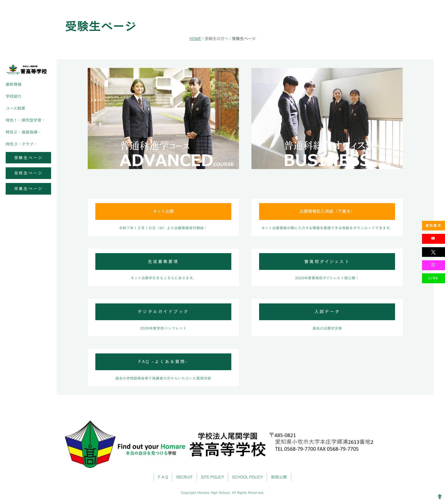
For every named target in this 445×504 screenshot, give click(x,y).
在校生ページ (29, 173)
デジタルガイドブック (163, 312)
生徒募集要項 (163, 262)
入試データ (327, 312)
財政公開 (279, 477)
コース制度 (15, 108)
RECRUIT (184, 477)
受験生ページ (29, 158)
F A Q (163, 477)
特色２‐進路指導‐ (24, 132)
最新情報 (14, 84)
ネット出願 (163, 211)
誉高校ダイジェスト (327, 262)
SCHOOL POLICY (247, 477)
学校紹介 (14, 96)
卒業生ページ (29, 189)
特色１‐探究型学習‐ (26, 120)
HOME (195, 38)
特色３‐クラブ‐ (22, 144)
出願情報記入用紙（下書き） (327, 211)
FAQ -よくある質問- (163, 362)
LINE (434, 278)
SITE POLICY (212, 477)
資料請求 (434, 225)
